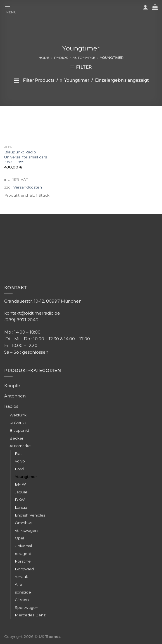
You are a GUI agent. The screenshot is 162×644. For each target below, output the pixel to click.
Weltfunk (18, 415)
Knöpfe (12, 386)
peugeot (23, 554)
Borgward (24, 569)
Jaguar (21, 492)
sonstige (23, 592)
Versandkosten (28, 187)
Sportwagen (27, 607)
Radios (61, 58)
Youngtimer (26, 477)
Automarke (84, 58)
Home (44, 58)
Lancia (21, 507)
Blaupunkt (19, 430)
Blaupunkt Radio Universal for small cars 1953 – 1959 (26, 157)
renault (22, 577)
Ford (19, 469)
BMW (20, 484)
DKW (20, 500)
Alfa (18, 584)
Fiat (18, 454)
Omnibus (23, 523)
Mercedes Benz (30, 615)
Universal (18, 423)
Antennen (15, 396)
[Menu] (13, 9)
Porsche (23, 561)
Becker (16, 438)
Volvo (20, 461)
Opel (19, 538)
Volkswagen (26, 530)
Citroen (22, 600)
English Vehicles (30, 515)
